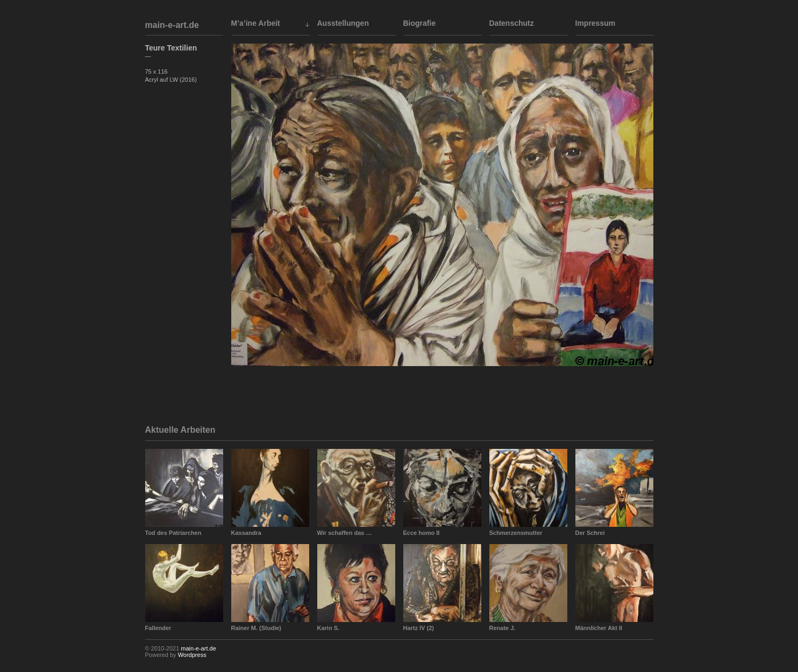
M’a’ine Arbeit (256, 23)
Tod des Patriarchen (173, 533)
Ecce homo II (422, 533)
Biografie (420, 23)
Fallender (158, 628)
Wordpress (192, 655)
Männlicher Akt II (599, 628)
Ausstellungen (343, 23)
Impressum (596, 23)
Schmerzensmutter (516, 533)
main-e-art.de (172, 25)
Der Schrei (590, 533)
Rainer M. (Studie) (256, 628)
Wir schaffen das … (345, 533)
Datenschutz (512, 23)
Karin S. (329, 628)
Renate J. (503, 628)
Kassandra (246, 533)
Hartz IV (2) (419, 628)
